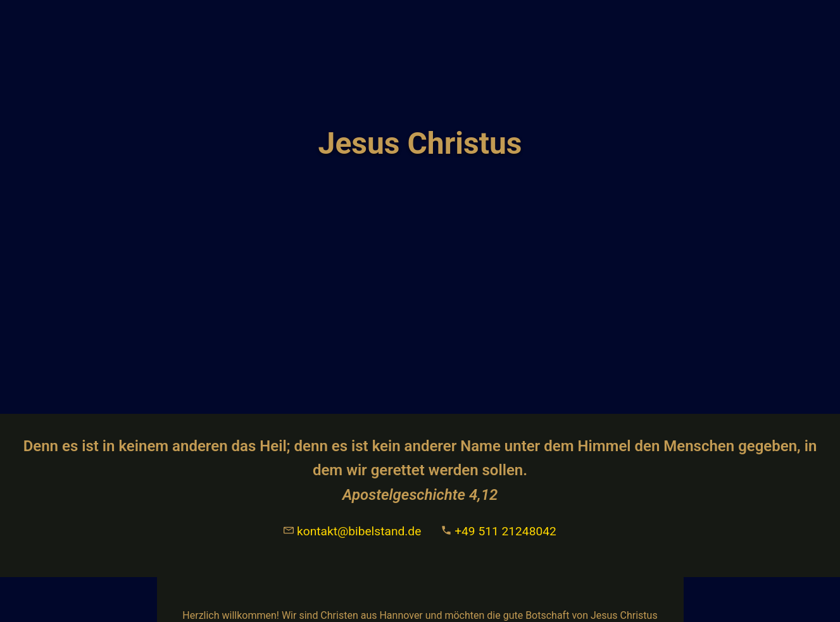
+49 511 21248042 (498, 531)
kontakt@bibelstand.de (352, 531)
